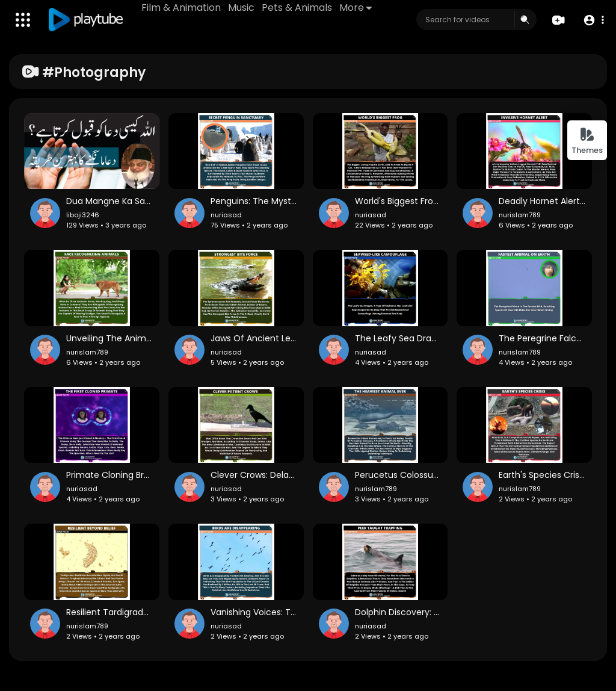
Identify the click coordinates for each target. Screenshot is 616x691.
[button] (593, 20)
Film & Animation (181, 8)
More (356, 8)
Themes (587, 141)
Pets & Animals (297, 8)
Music (241, 8)
